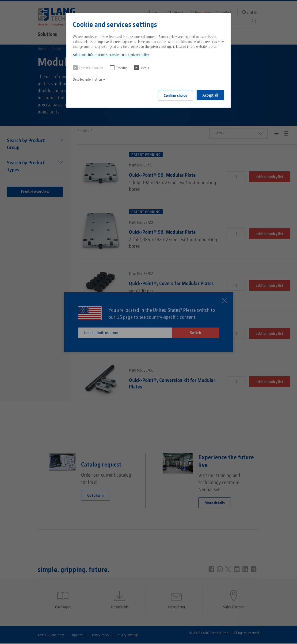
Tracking (119, 68)
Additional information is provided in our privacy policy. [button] (111, 55)
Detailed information (88, 79)
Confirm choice (175, 95)
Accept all (210, 95)
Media (142, 68)
